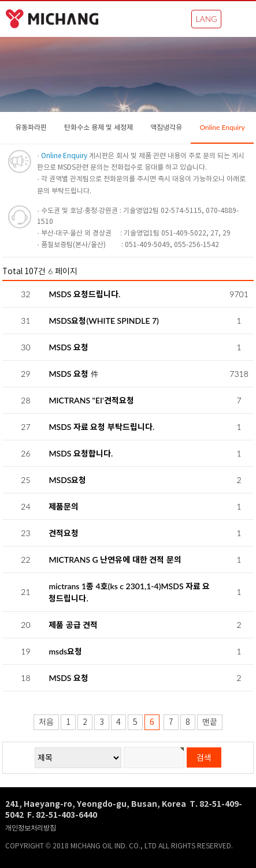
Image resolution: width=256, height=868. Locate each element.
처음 (46, 723)
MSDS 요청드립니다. (84, 294)
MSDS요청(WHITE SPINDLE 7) (103, 321)
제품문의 (64, 506)
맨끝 (210, 723)
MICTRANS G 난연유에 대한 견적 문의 (115, 560)
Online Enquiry (222, 127)
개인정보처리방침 (31, 828)
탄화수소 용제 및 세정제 (99, 127)
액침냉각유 (166, 127)
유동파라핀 (31, 127)
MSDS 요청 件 (73, 374)
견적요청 (64, 533)
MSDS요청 (67, 480)
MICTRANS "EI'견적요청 (91, 400)
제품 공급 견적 (73, 625)
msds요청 (65, 651)
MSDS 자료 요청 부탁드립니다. (101, 427)
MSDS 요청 (68, 347)
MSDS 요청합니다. (81, 453)
